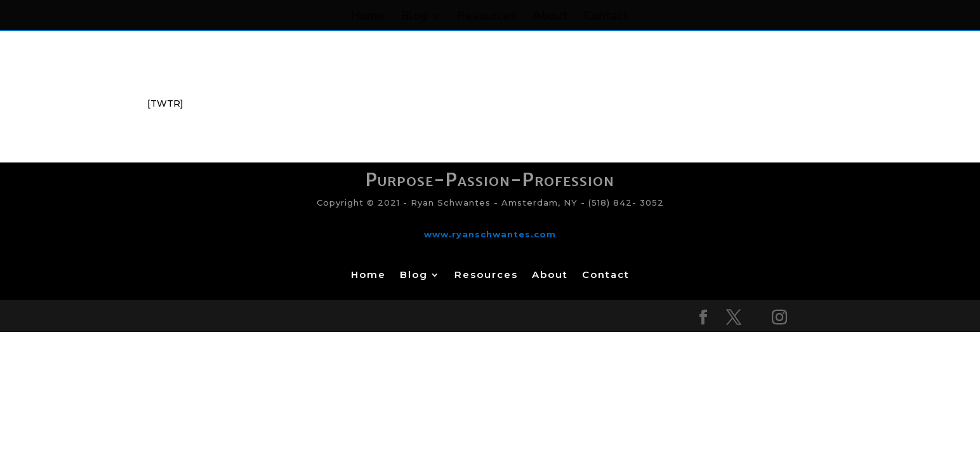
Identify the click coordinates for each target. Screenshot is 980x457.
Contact (606, 18)
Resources (487, 18)
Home (368, 18)
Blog (414, 18)
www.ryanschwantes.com (490, 233)
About (550, 18)
